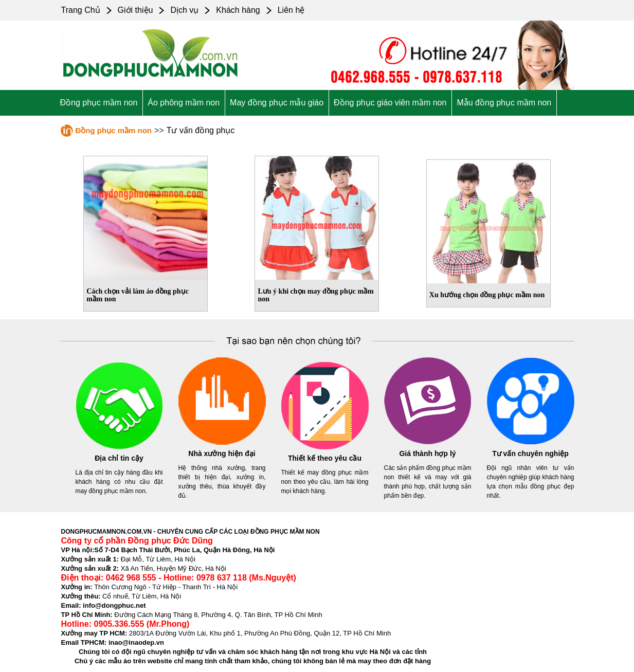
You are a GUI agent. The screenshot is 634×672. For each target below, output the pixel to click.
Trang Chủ (81, 10)
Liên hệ (291, 10)
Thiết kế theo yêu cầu (325, 458)
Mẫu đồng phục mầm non (504, 103)
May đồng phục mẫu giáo (277, 103)
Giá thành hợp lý (427, 453)
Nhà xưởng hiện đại (222, 453)
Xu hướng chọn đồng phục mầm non (487, 295)
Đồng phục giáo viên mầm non (390, 103)
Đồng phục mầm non (99, 103)
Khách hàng (238, 10)
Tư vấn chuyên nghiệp (530, 453)
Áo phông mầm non (184, 103)
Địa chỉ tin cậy (119, 458)
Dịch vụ (184, 10)
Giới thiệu (135, 10)
